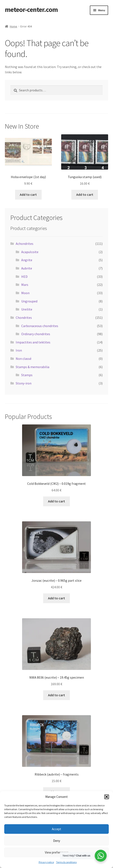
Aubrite (27, 268)
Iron (19, 350)
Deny (57, 841)
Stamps (27, 375)
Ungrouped (29, 301)
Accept (56, 829)
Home (13, 26)
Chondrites (24, 318)
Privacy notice (46, 862)
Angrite (27, 260)
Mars (25, 285)
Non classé (24, 359)
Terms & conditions (66, 862)
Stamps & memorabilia (32, 367)
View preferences (57, 852)
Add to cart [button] (28, 194)
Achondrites (25, 244)
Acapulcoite (30, 252)
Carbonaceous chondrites (40, 326)
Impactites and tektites (33, 342)
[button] (107, 797)
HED (24, 277)
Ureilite (27, 309)
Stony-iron (24, 383)
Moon (25, 293)
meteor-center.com (31, 10)
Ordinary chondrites (36, 334)
